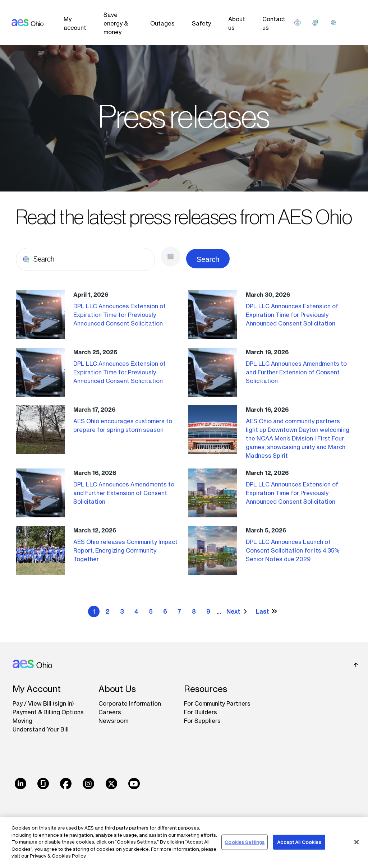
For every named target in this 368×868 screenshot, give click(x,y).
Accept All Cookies (299, 842)
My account (75, 23)
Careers (110, 712)
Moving (22, 721)
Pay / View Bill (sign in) (43, 703)
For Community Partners (217, 703)
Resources (206, 689)
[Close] (356, 842)
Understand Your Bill (41, 729)
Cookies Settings (245, 842)
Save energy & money (116, 23)
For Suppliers (202, 721)
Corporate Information (130, 703)
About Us (117, 689)
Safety (201, 23)
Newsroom (113, 721)
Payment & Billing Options (48, 712)
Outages (162, 23)
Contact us (274, 23)
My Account (37, 689)
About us (237, 23)
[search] (333, 23)
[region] (184, 843)
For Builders (201, 712)
